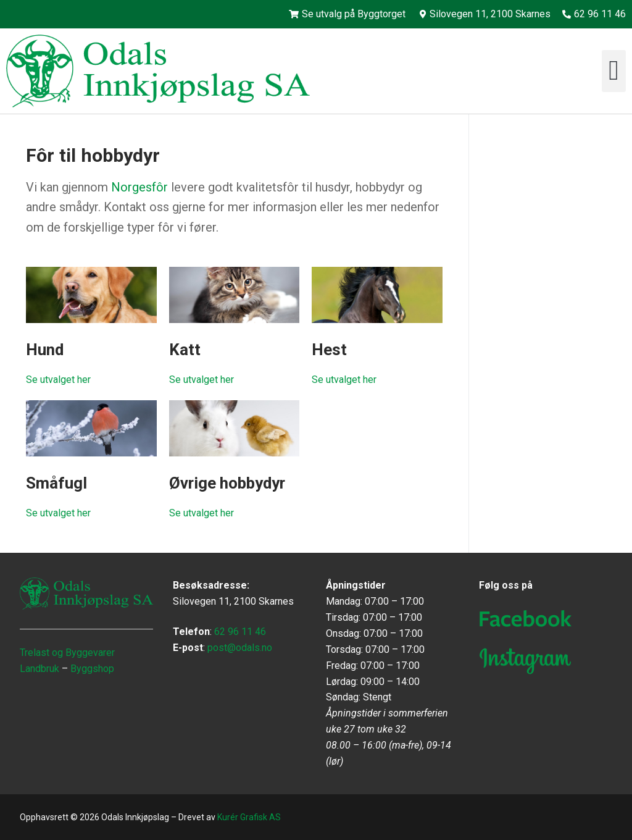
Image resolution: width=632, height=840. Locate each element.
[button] (614, 71)
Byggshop (92, 669)
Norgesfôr (139, 187)
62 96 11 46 (240, 632)
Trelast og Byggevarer (67, 653)
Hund (45, 350)
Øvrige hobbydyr (227, 483)
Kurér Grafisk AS (249, 817)
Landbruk (39, 669)
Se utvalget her (58, 380)
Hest (329, 350)
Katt (185, 350)
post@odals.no (240, 648)
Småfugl (56, 483)
